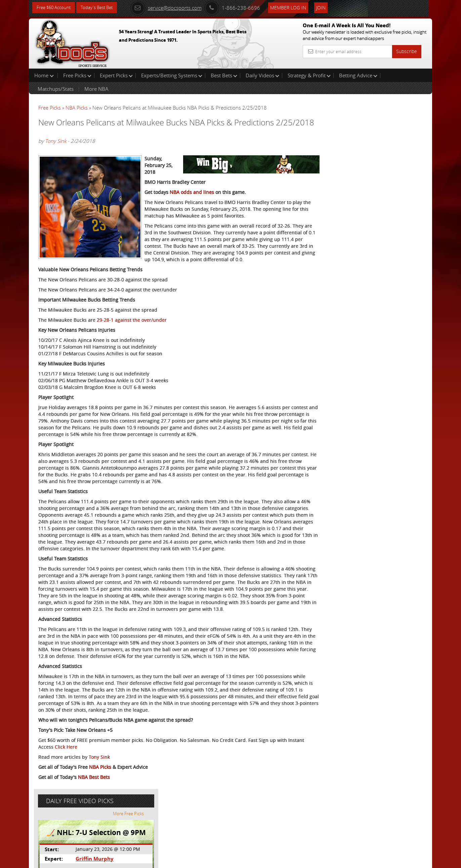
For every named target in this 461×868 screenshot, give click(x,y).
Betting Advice (358, 75)
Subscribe (407, 51)
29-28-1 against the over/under (132, 345)
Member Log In (296, 7)
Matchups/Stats (56, 89)
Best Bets (224, 75)
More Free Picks (402, 112)
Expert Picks (116, 75)
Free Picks (77, 75)
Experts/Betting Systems (172, 75)
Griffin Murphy (363, 156)
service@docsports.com (174, 7)
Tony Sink (56, 150)
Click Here (83, 806)
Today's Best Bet (102, 8)
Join (329, 7)
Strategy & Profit (309, 75)
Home (44, 75)
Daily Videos (262, 75)
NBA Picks (77, 108)
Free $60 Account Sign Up (365, 236)
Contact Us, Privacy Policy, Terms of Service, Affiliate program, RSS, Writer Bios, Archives (271, 860)
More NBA (96, 89)
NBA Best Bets (94, 836)
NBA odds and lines (192, 211)
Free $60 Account (55, 8)
